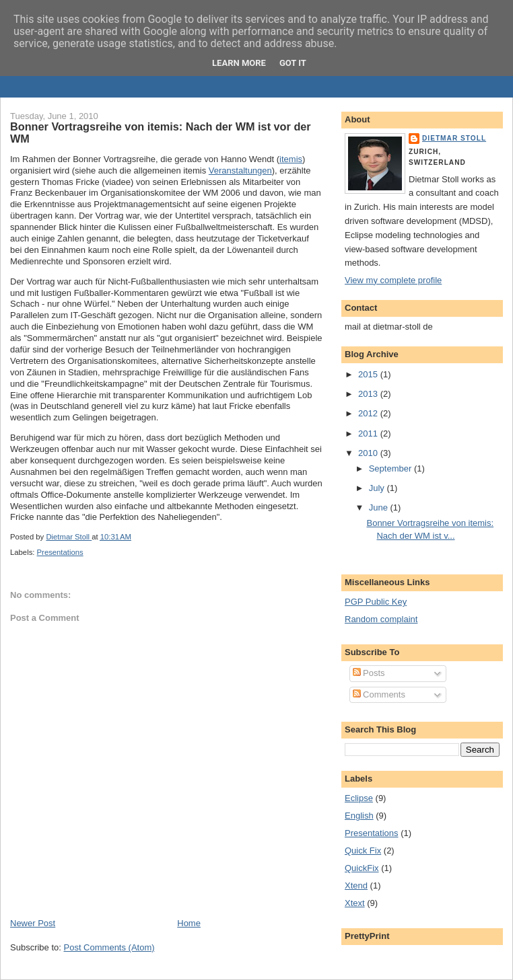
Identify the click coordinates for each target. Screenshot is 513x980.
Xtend (356, 885)
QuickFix (362, 868)
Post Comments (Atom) (109, 947)
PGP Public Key (376, 602)
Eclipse (359, 798)
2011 (369, 434)
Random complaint (381, 619)
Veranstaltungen (240, 171)
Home (189, 923)
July (378, 488)
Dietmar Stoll (454, 138)
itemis (291, 159)
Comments (379, 694)
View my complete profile (393, 280)
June (380, 507)
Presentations (60, 552)
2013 (369, 394)
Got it (293, 63)
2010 (369, 453)
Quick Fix (363, 851)
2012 (369, 413)
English (359, 816)
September (391, 468)
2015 (369, 374)
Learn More (239, 63)
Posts (369, 673)
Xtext (355, 903)
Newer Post (33, 923)
